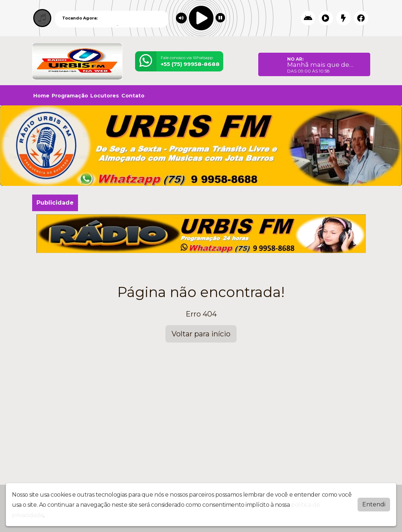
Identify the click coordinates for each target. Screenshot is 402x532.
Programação (70, 96)
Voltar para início (201, 334)
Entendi (374, 504)
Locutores (105, 96)
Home (41, 96)
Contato (133, 96)
